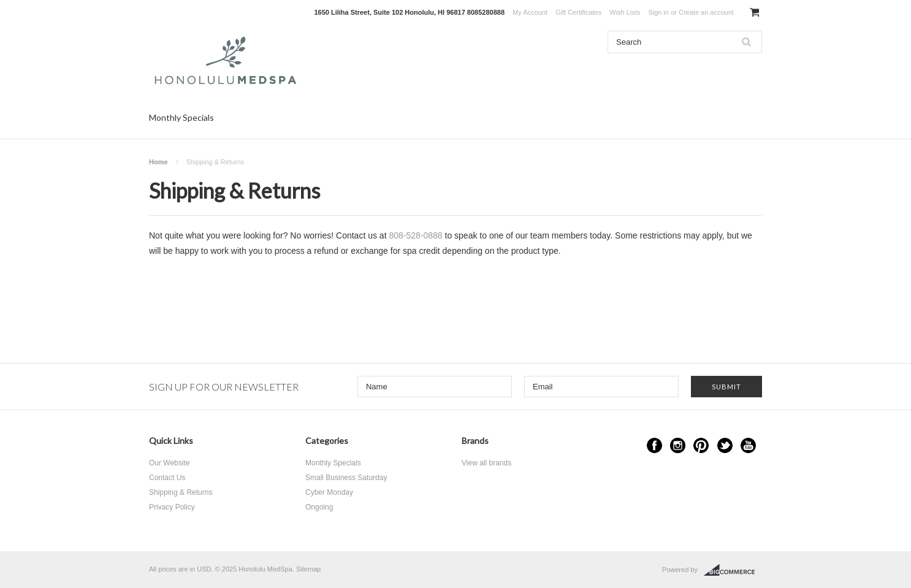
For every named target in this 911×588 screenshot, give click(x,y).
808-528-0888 (415, 235)
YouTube (748, 445)
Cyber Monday (329, 492)
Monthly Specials (181, 117)
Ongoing (319, 507)
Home (158, 162)
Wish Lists (625, 12)
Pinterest (701, 445)
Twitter (725, 445)
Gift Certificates (578, 12)
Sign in (658, 12)
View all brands (486, 463)
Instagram (678, 445)
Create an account (706, 12)
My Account (530, 12)
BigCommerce (733, 570)
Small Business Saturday (346, 478)
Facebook (654, 445)
